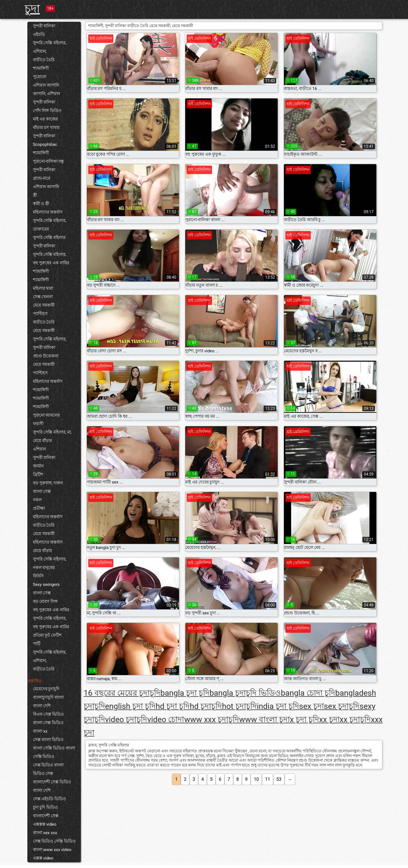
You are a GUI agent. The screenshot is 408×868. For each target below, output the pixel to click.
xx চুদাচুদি (355, 719)
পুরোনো (40, 77)
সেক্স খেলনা (43, 297)
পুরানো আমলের (47, 415)
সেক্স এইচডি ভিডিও (49, 799)
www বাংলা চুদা (264, 719)
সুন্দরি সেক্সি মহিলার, (50, 221)
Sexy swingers (46, 584)
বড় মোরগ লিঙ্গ (45, 601)
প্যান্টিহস (40, 314)
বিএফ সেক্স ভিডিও (48, 714)
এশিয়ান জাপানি (46, 85)
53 (279, 779)
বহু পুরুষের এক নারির (51, 263)
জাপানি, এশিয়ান (47, 94)
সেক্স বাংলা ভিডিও (48, 740)
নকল (37, 500)
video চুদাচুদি (126, 719)
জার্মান (38, 466)
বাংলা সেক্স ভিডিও (48, 723)
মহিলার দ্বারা (43, 288)
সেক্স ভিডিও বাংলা (48, 765)
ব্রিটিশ (38, 474)
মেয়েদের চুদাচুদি (46, 689)
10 (256, 779)
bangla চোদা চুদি (308, 693)
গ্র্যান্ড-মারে (42, 178)
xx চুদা (329, 719)
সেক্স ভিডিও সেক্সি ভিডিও (54, 841)
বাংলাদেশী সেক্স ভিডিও (52, 782)
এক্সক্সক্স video (45, 824)
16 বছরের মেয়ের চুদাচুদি (122, 693)
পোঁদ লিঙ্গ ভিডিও (47, 111)
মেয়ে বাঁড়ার (43, 441)
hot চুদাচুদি (239, 706)
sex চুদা (312, 706)
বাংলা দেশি (42, 706)
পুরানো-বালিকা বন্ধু (49, 161)
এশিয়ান (39, 449)
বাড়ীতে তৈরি (44, 60)
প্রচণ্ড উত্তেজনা (46, 356)
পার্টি (37, 644)
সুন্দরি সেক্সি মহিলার (49, 238)
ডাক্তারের (41, 229)
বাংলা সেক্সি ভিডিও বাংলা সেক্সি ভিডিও (54, 752)
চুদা (32, 9)
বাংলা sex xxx (45, 833)
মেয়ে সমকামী (44, 305)
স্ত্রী (35, 195)
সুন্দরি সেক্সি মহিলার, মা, (52, 432)
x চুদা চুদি (305, 719)
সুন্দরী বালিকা (44, 26)
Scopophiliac (45, 144)
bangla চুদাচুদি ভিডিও (245, 693)
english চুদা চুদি (130, 706)
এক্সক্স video (43, 858)
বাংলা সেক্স (42, 491)
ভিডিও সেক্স (43, 773)
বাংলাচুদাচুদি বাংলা (48, 697)
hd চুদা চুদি (173, 706)
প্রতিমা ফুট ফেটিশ (47, 635)
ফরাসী (38, 424)
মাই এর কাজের (45, 119)
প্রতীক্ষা (39, 508)
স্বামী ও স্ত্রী (41, 204)
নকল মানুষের (44, 568)
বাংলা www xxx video (52, 850)
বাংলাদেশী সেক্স (46, 816)
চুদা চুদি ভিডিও (45, 807)
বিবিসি (38, 576)
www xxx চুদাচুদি (212, 719)
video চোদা (166, 719)
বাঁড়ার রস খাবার (46, 128)
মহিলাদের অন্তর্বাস (48, 212)
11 (268, 779)
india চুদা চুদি (278, 706)
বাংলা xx (40, 731)
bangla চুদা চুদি (185, 693)
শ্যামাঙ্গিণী (41, 68)
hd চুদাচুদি (206, 706)
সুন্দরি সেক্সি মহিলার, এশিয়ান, (50, 47)
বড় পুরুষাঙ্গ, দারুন (48, 483)
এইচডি (39, 34)
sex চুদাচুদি (342, 706)
